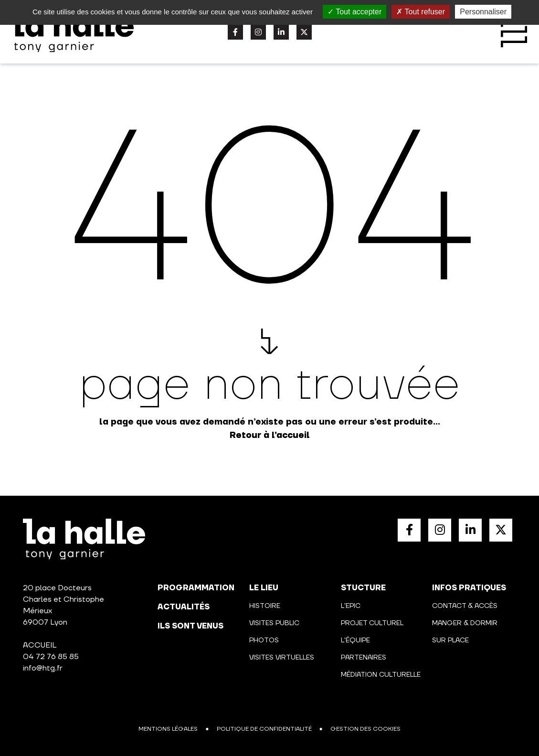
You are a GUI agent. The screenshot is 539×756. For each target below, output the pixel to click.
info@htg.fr (43, 668)
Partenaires (364, 658)
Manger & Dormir (465, 623)
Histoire (265, 606)
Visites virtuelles (282, 658)
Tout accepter (354, 12)
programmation (196, 588)
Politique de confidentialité (264, 729)
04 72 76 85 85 (51, 657)
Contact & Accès (465, 606)
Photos (264, 640)
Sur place (450, 640)
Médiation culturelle (381, 675)
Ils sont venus (190, 626)
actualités (184, 607)
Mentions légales (168, 729)
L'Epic (351, 606)
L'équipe (355, 640)
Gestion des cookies (365, 729)
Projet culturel (372, 623)
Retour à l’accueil (270, 435)
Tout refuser (421, 12)
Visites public (274, 623)
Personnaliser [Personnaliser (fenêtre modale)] (483, 12)
